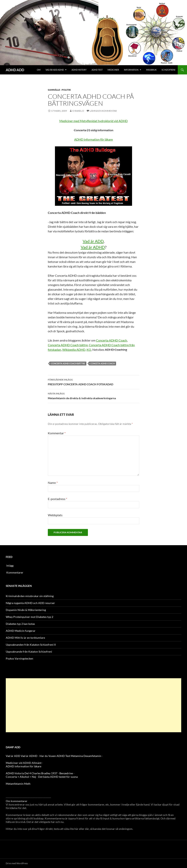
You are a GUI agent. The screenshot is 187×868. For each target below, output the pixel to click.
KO (89, 350)
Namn (53, 483)
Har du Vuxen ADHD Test (55, 756)
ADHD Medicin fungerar (21, 631)
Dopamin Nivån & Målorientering (26, 610)
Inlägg (10, 566)
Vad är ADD (93, 241)
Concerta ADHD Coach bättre (68, 345)
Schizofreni (168, 70)
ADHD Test (97, 70)
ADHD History (79, 70)
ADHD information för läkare (93, 139)
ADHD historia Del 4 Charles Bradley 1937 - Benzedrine (39, 773)
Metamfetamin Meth (18, 784)
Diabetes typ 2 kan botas (20, 624)
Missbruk (151, 70)
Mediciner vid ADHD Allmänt (24, 763)
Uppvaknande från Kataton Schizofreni (29, 652)
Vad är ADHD (93, 247)
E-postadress (57, 499)
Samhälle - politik (59, 90)
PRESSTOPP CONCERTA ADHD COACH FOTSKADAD (93, 382)
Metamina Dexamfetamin (86, 756)
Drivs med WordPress (17, 863)
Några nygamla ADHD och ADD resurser (30, 603)
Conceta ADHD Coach (103, 363)
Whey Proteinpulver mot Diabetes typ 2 (29, 617)
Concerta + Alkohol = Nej (21, 777)
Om (39, 70)
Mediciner (113, 70)
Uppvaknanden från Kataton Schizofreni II (31, 645)
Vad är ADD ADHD (55, 70)
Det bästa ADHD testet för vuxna (58, 777)
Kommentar (57, 433)
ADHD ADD (15, 70)
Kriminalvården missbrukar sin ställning (30, 596)
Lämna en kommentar (103, 111)
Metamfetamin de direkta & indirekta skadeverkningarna (93, 396)
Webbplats (55, 515)
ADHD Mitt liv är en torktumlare (25, 638)
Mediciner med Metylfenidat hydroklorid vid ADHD (93, 121)
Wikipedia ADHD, (74, 350)
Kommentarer (15, 572)
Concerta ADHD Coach (112, 340)
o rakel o (78, 111)
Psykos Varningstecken (19, 658)
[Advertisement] (93, 705)
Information (131, 70)
